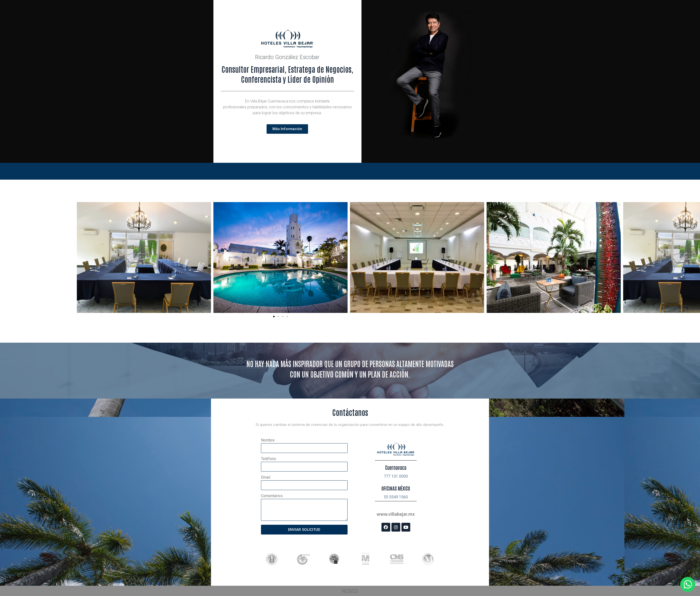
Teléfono (269, 459)
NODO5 (350, 591)
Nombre (268, 440)
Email (266, 478)
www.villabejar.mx (396, 514)
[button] (274, 317)
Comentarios (272, 496)
